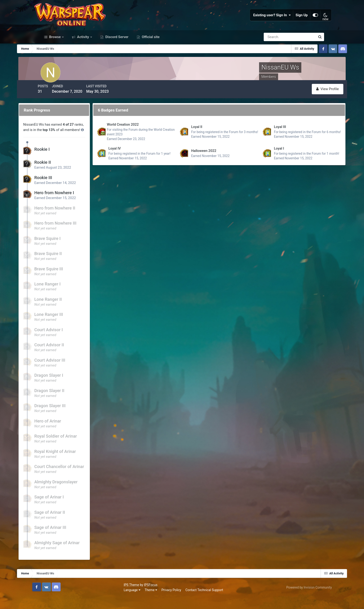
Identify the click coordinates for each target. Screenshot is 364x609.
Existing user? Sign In (265, 23)
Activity (83, 53)
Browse (55, 53)
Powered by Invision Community (301, 599)
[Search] (274, 53)
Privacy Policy (88, 602)
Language (48, 602)
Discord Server (116, 53)
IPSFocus (67, 597)
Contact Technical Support (120, 602)
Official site (150, 53)
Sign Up (295, 23)
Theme (67, 602)
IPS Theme (48, 597)
